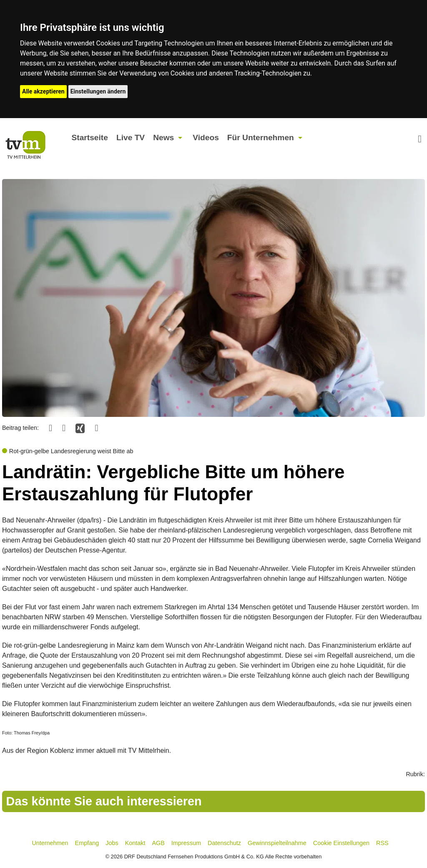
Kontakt (135, 843)
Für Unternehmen (261, 138)
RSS (382, 843)
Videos (206, 138)
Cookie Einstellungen (341, 843)
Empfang (87, 843)
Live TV (131, 138)
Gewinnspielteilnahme (277, 843)
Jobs (112, 843)
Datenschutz (224, 843)
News (163, 138)
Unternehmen (50, 843)
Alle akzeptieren (43, 91)
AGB (158, 843)
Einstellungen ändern (98, 91)
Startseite (89, 138)
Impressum (186, 843)
